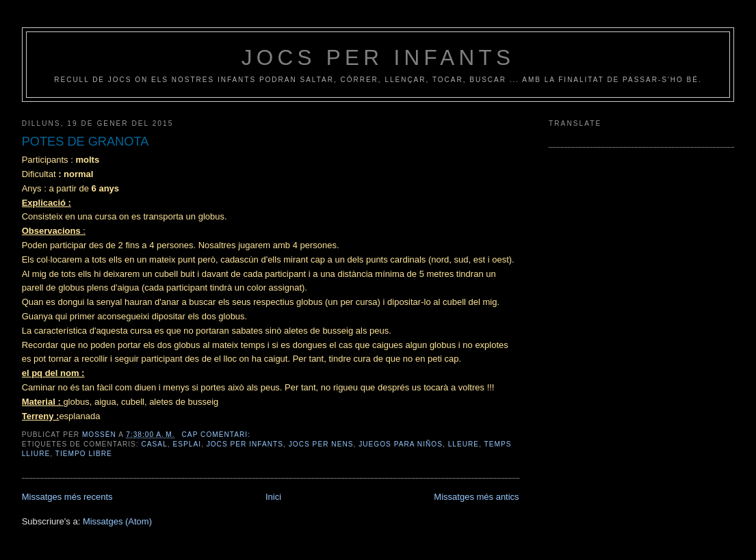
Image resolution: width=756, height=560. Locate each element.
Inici (273, 497)
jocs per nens (321, 444)
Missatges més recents (67, 497)
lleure (464, 444)
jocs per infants (378, 58)
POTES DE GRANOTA (86, 142)
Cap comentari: (218, 435)
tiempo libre (84, 454)
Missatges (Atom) (117, 521)
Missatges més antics (476, 497)
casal (155, 444)
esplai (187, 444)
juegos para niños (401, 444)
